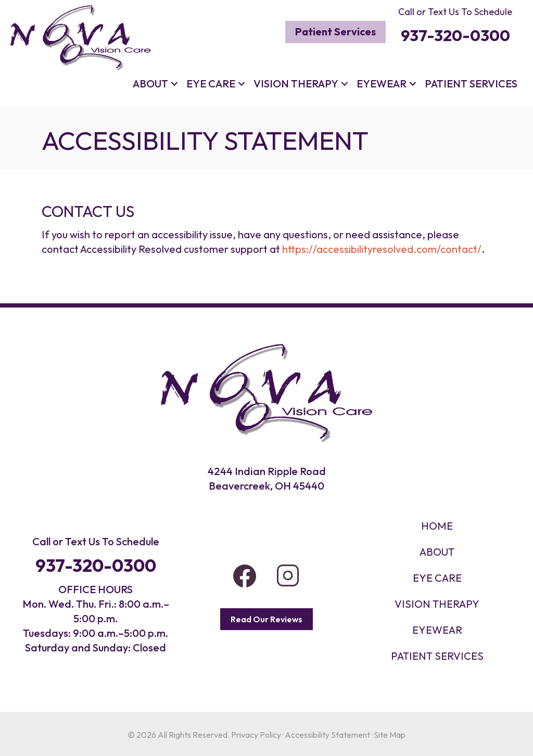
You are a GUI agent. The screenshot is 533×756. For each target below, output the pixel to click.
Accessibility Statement (327, 735)
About (150, 84)
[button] (174, 84)
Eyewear (382, 84)
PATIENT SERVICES (437, 656)
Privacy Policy (256, 735)
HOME (437, 526)
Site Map (390, 735)
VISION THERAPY (437, 604)
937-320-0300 (96, 565)
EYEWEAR (437, 630)
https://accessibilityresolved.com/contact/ (382, 249)
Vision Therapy (296, 84)
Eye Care (211, 84)
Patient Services (471, 84)
